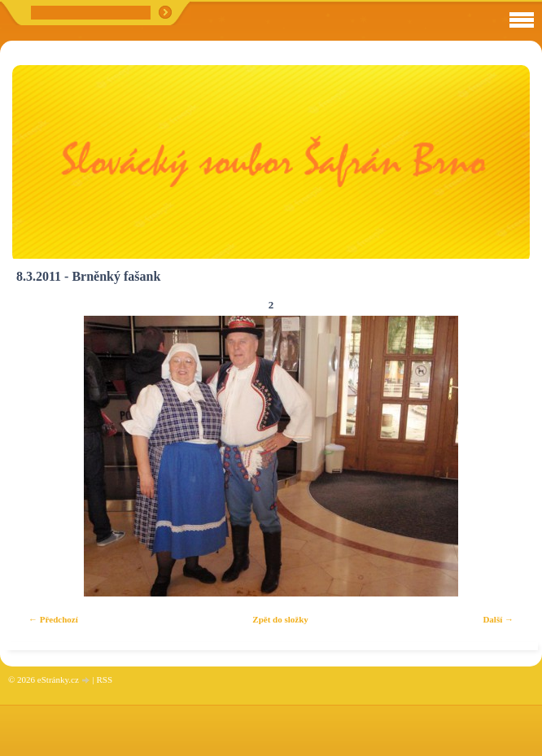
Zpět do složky (280, 619)
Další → (498, 619)
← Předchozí (53, 619)
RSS (104, 680)
